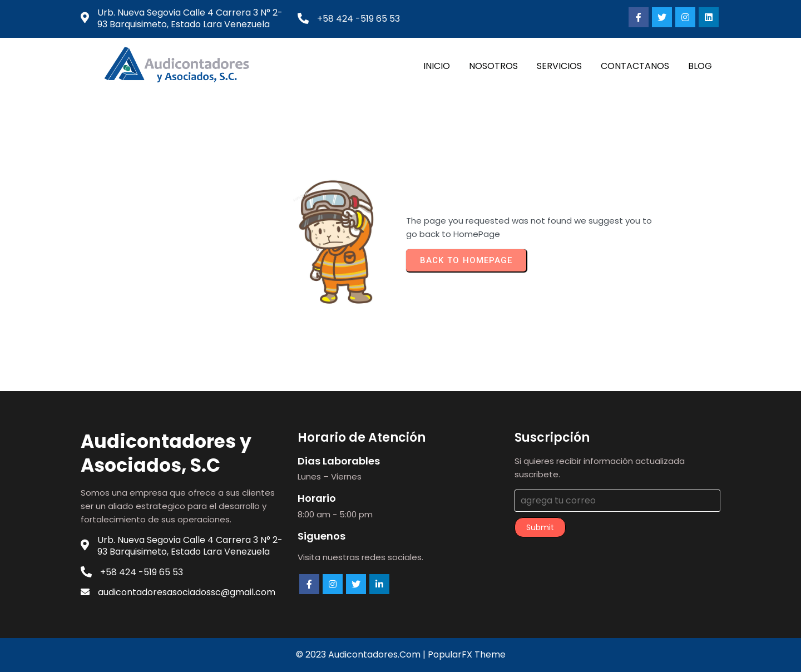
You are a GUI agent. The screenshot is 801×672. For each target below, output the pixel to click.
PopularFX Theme (467, 654)
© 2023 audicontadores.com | (362, 654)
